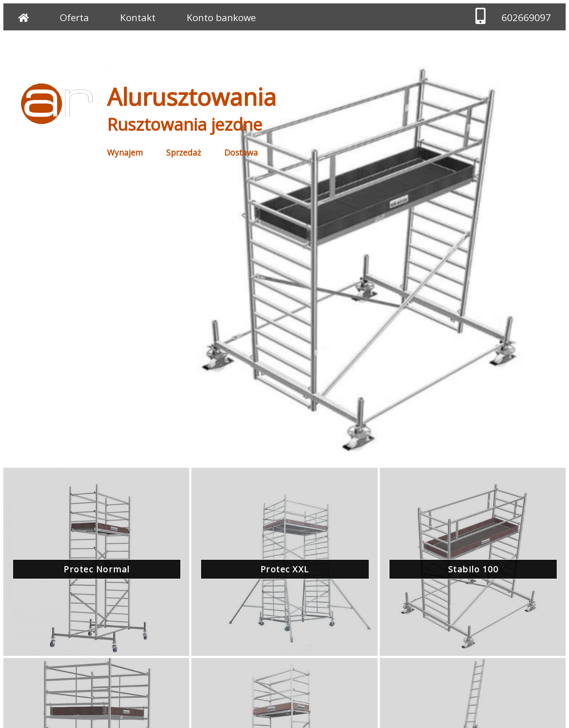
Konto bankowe (221, 18)
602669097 (526, 18)
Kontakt (138, 18)
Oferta (74, 18)
